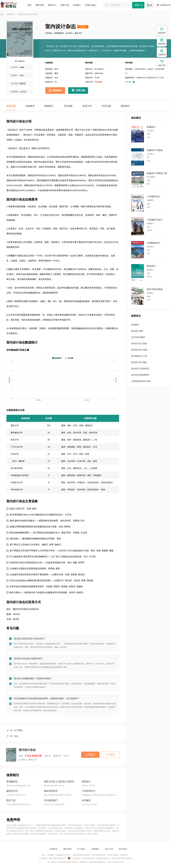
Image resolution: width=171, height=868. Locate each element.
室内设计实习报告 (139, 362)
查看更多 (130, 82)
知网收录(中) (142, 78)
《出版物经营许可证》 (53, 644)
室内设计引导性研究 (140, 369)
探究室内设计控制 (139, 350)
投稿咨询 (57, 90)
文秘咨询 (162, 52)
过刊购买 (110, 755)
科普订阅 (65, 5)
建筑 (56, 69)
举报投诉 (54, 849)
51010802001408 (88, 858)
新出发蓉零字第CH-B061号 (122, 858)
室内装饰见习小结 (139, 356)
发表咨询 (162, 31)
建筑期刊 (11, 14)
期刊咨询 (123, 849)
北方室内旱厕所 (138, 337)
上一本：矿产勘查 (14, 730)
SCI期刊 (77, 5)
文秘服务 (95, 849)
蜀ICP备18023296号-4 (57, 858)
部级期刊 (83, 27)
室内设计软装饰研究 (140, 375)
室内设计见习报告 (139, 343)
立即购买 (90, 755)
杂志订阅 (109, 849)
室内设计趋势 (137, 331)
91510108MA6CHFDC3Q (67, 862)
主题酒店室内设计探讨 (141, 381)
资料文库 (40, 5)
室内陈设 (135, 325)
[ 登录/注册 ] (90, 5)
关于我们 (81, 849)
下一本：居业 (12, 736)
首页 (29, 5)
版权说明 (67, 849)
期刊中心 (52, 5)
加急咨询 (162, 41)
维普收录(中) (153, 78)
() (151, 5)
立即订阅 (80, 90)
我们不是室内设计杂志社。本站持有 (29, 644)
